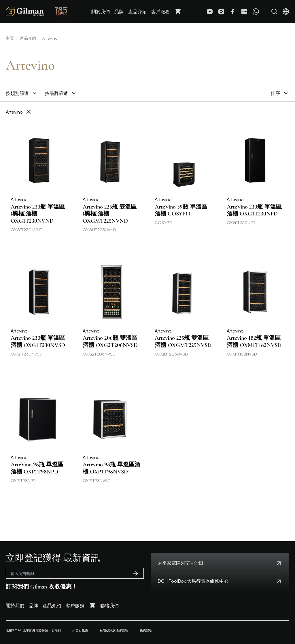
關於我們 (101, 12)
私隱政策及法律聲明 (114, 630)
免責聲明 (146, 630)
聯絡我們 (109, 605)
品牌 (119, 12)
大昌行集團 (80, 630)
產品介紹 (137, 12)
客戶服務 (160, 12)
